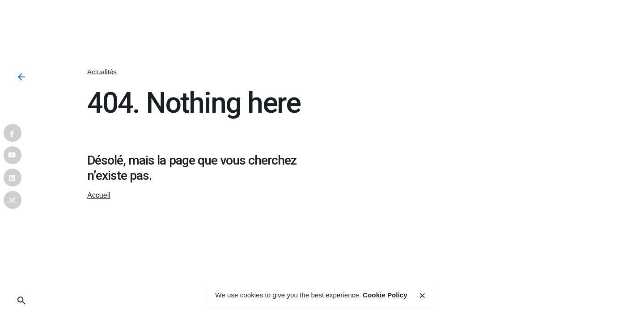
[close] (422, 296)
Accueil (99, 195)
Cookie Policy (385, 295)
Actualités (102, 72)
